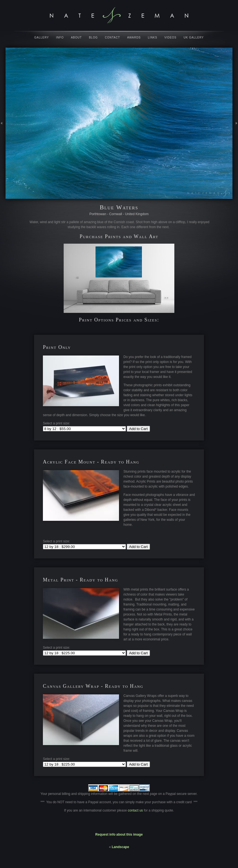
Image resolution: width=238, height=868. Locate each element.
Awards (134, 38)
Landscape (121, 847)
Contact (112, 38)
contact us (136, 810)
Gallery (42, 38)
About (76, 38)
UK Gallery (194, 38)
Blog (93, 38)
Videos (170, 38)
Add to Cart (138, 429)
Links (152, 38)
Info (60, 38)
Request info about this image (119, 834)
